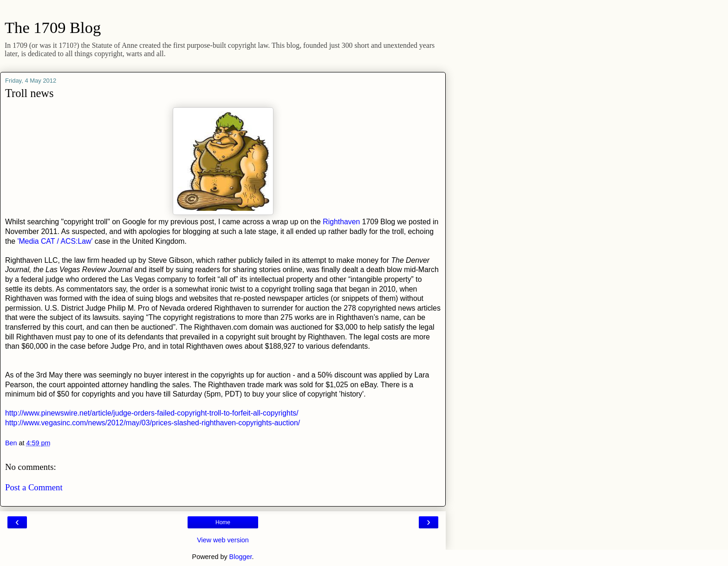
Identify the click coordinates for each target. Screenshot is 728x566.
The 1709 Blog (53, 27)
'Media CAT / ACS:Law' (54, 241)
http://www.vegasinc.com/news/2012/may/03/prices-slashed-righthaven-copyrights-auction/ (153, 423)
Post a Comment (34, 487)
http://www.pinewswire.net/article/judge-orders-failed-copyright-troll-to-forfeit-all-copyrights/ (152, 413)
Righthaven (341, 222)
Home (223, 522)
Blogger (241, 557)
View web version (223, 540)
